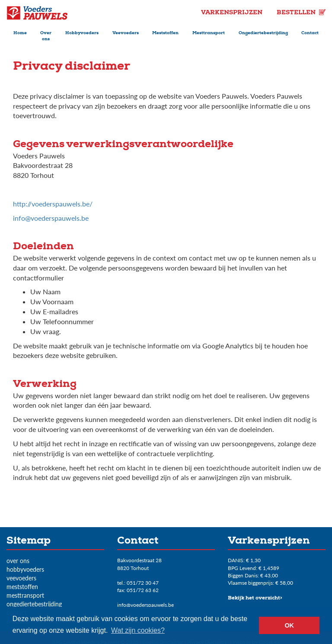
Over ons (46, 36)
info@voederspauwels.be (51, 218)
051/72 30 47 (143, 583)
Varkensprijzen (232, 13)
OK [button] (289, 625)
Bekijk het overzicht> (255, 599)
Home (20, 33)
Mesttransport (209, 33)
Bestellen (301, 13)
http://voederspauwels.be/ (53, 204)
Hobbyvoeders (82, 33)
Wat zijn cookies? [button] (138, 630)
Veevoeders (126, 33)
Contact (310, 33)
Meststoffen (165, 33)
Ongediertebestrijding (263, 33)
